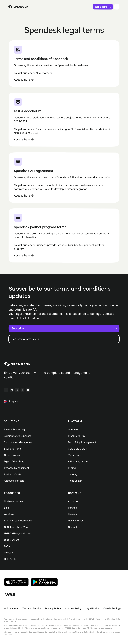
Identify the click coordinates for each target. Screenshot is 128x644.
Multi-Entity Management (82, 442)
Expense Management (16, 468)
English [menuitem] (11, 401)
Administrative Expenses (18, 436)
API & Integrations (78, 461)
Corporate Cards (77, 449)
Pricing (72, 468)
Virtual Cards (75, 455)
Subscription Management (19, 442)
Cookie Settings (112, 608)
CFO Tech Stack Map (16, 527)
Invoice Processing (15, 429)
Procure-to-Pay (77, 436)
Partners (73, 508)
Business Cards (13, 474)
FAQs (7, 546)
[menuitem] (18, 7)
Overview (73, 429)
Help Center (11, 559)
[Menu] (117, 7)
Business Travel (13, 449)
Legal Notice (92, 608)
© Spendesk (11, 608)
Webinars (9, 514)
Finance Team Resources (18, 521)
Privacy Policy (53, 608)
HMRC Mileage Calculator (18, 533)
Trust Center (75, 481)
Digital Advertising (14, 461)
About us (73, 501)
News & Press (76, 521)
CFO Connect (12, 540)
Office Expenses (13, 455)
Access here (24, 80)
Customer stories (13, 501)
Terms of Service (32, 608)
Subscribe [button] (64, 328)
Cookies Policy (73, 608)
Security (73, 474)
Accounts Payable (14, 481)
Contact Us (74, 527)
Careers (72, 514)
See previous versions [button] (64, 339)
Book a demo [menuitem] (103, 7)
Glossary (9, 553)
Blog (7, 508)
